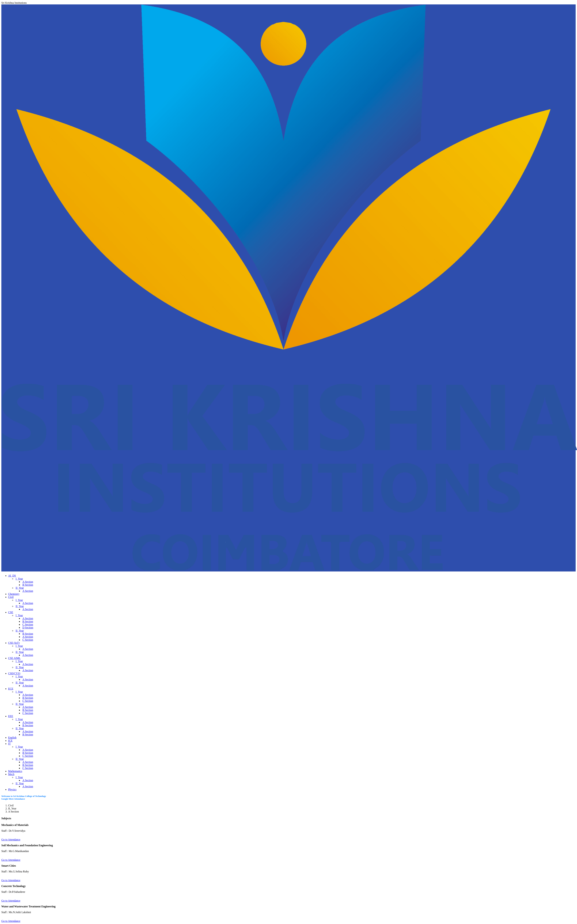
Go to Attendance (11, 840)
